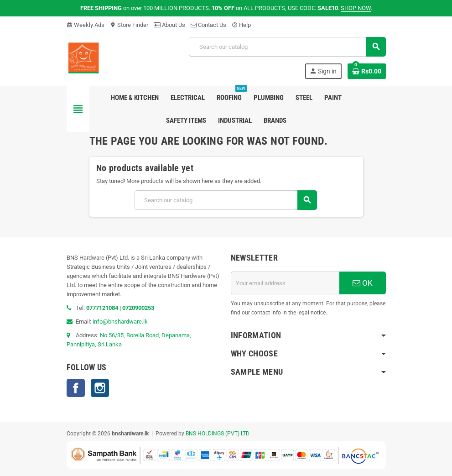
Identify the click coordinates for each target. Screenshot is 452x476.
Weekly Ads (86, 25)
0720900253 (138, 308)
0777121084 (103, 308)
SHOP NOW (356, 8)
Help (241, 25)
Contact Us (208, 25)
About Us (169, 25)
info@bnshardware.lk (120, 322)
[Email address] (285, 283)
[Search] (287, 47)
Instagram (100, 388)
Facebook (76, 388)
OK (363, 283)
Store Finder (129, 25)
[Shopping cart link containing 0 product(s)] (367, 71)
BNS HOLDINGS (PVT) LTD (218, 434)
